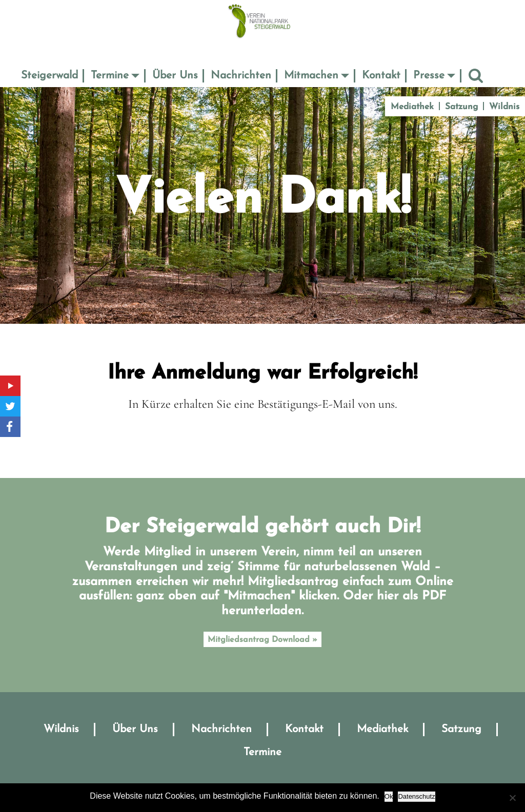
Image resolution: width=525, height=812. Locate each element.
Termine (110, 76)
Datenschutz (416, 796)
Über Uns (175, 76)
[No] (512, 798)
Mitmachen (311, 76)
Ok (389, 796)
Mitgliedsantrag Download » (262, 640)
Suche (476, 76)
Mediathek (412, 107)
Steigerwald (49, 76)
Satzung (461, 107)
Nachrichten (241, 76)
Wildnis (504, 107)
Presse (429, 76)
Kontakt (381, 76)
